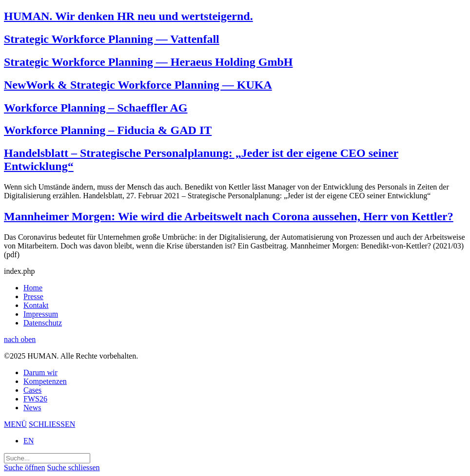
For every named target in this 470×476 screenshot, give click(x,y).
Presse (33, 296)
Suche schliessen (74, 467)
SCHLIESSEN (52, 424)
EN (29, 441)
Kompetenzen (45, 381)
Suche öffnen (25, 467)
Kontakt (36, 305)
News (32, 408)
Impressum (41, 314)
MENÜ (15, 424)
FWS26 (35, 399)
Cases (32, 390)
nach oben (20, 339)
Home (33, 288)
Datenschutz (43, 323)
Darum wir (40, 372)
